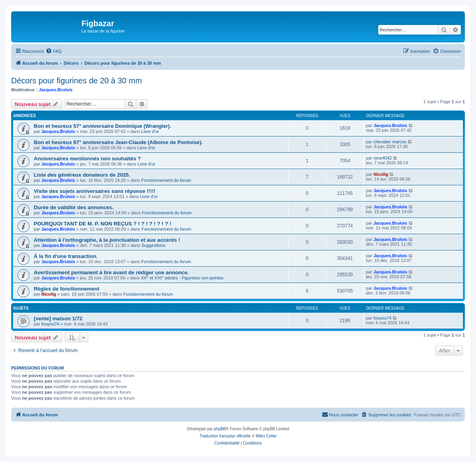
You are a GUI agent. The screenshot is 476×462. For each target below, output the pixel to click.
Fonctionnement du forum (166, 180)
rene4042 (383, 158)
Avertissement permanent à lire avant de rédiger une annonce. (111, 272)
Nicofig (381, 174)
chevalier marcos (390, 142)
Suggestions (154, 245)
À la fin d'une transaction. (66, 256)
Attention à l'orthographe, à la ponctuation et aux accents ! (107, 240)
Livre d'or (150, 131)
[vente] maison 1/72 (58, 319)
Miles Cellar (266, 436)
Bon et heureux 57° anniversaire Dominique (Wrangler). (103, 126)
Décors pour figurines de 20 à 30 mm (76, 81)
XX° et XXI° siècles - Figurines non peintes (182, 278)
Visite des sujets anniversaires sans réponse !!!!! (95, 191)
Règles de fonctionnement (67, 289)
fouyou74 (50, 324)
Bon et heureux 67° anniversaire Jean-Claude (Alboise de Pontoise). (118, 142)
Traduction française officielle (225, 436)
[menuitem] (54, 51)
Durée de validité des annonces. (74, 207)
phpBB (220, 429)
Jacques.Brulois (56, 90)
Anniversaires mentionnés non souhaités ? (87, 159)
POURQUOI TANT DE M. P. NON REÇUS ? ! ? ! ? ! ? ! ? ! (103, 224)
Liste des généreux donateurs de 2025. (82, 175)
